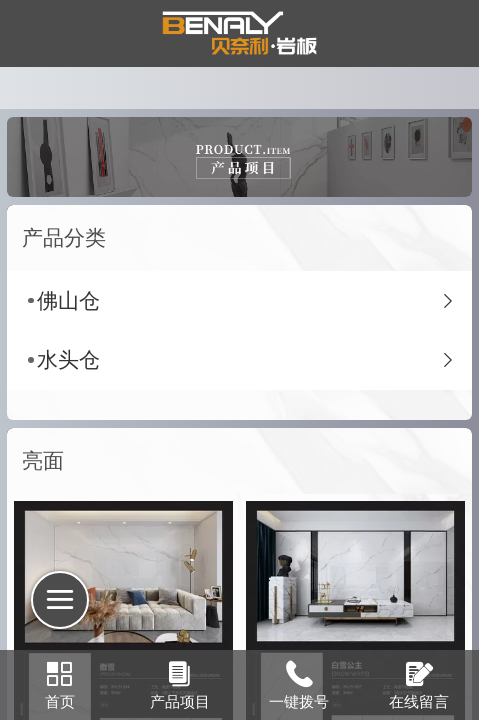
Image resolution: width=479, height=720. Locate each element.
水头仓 (68, 359)
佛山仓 (68, 300)
